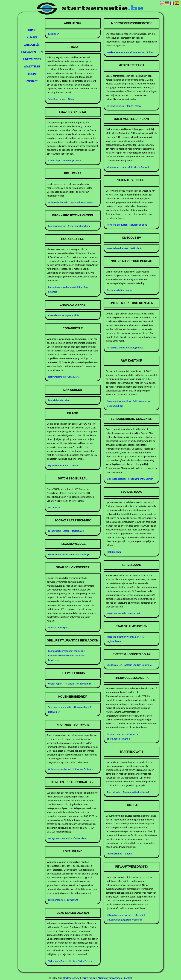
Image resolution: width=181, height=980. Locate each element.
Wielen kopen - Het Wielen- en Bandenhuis (70, 684)
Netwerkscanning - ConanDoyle (64, 377)
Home (32, 30)
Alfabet (32, 37)
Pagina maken (89, 978)
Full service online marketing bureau (125, 348)
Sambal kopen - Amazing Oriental (65, 161)
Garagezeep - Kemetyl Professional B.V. (67, 838)
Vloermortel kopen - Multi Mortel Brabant (128, 167)
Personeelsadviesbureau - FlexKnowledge (69, 554)
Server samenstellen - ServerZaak (124, 613)
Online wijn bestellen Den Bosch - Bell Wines (70, 202)
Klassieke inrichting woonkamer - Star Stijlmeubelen (126, 639)
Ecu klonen (54, 34)
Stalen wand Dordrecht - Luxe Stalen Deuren (70, 961)
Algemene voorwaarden (110, 978)
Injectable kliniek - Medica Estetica (124, 106)
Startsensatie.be (71, 978)
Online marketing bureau (119, 290)
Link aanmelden (32, 52)
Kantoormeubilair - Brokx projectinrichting (69, 226)
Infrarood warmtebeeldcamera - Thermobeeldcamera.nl (123, 736)
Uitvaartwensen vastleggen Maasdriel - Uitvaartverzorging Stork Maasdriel (126, 917)
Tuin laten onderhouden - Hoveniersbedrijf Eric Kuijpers (69, 710)
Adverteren (32, 66)
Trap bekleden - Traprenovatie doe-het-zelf (128, 792)
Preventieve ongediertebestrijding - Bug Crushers (68, 290)
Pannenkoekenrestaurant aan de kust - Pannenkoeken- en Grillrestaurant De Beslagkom (67, 656)
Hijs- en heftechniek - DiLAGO (63, 466)
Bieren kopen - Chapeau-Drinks (64, 315)
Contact (32, 81)
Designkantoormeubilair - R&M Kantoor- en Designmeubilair (129, 404)
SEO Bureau (54, 508)
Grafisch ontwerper (58, 628)
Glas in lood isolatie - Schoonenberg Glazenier (130, 479)
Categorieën (32, 45)
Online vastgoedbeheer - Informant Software (70, 769)
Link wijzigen (32, 59)
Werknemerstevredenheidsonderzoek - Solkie (130, 52)
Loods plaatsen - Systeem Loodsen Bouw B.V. (129, 665)
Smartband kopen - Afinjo (61, 99)
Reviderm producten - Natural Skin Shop (127, 225)
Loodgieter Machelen (59, 400)
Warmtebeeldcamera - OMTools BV (125, 248)
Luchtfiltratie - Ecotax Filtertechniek (66, 531)
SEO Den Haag (114, 552)
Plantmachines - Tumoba (119, 854)
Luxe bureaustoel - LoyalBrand (63, 900)
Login (32, 74)
